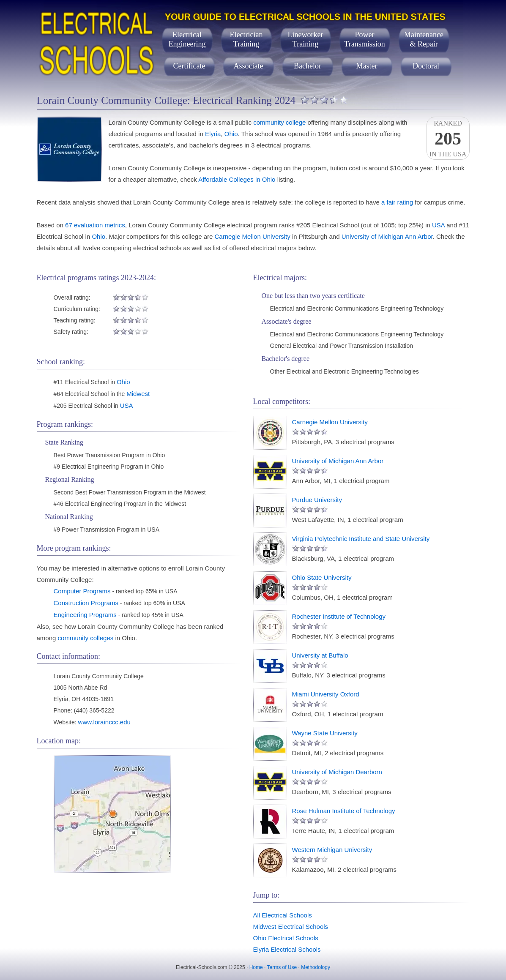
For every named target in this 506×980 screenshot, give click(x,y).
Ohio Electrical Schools (286, 938)
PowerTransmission (364, 39)
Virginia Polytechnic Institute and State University (361, 539)
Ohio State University (322, 577)
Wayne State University (325, 733)
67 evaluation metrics (95, 225)
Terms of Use (282, 967)
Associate (249, 66)
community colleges (86, 638)
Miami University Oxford (326, 694)
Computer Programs (82, 591)
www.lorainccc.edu (104, 722)
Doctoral (426, 66)
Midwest (138, 394)
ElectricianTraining (246, 39)
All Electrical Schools (283, 915)
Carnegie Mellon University (253, 236)
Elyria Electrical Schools (287, 949)
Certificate (189, 66)
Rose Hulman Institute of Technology (344, 811)
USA (438, 225)
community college (279, 122)
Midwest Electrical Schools (291, 927)
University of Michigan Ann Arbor (387, 236)
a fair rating (397, 202)
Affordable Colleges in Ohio (237, 179)
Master (367, 66)
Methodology (316, 967)
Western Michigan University (332, 850)
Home (256, 967)
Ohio (231, 134)
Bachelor (308, 66)
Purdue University (317, 500)
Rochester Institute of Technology (339, 616)
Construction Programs (86, 603)
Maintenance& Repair (424, 39)
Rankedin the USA (448, 139)
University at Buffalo (320, 655)
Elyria (213, 134)
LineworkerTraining (306, 39)
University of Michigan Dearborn (337, 772)
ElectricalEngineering (187, 39)
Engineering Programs (85, 615)
